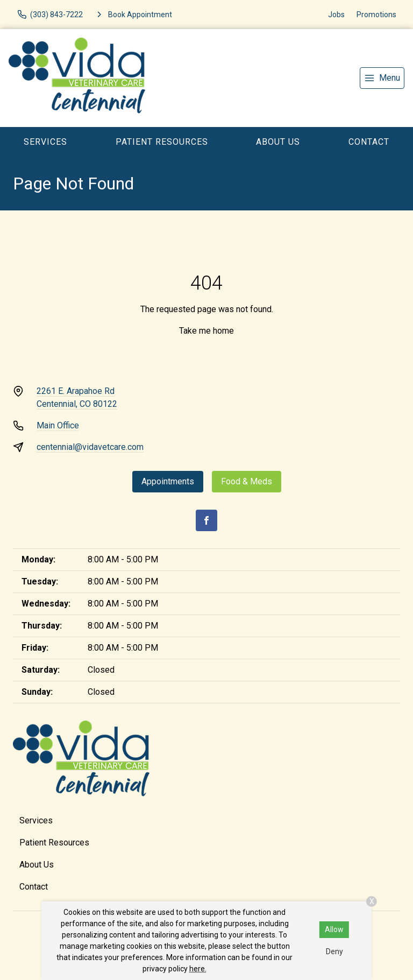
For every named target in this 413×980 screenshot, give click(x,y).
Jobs (336, 15)
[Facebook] (206, 520)
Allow (334, 929)
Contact (369, 142)
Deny (334, 951)
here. (198, 969)
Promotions (376, 15)
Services (45, 142)
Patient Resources (162, 142)
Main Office (58, 425)
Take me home (206, 331)
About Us (278, 142)
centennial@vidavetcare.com (90, 447)
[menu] (382, 78)
